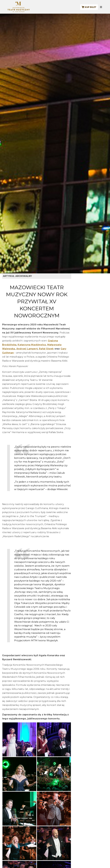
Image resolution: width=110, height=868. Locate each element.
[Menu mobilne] (101, 7)
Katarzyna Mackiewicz (32, 345)
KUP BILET (89, 7)
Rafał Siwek (46, 349)
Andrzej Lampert (27, 349)
